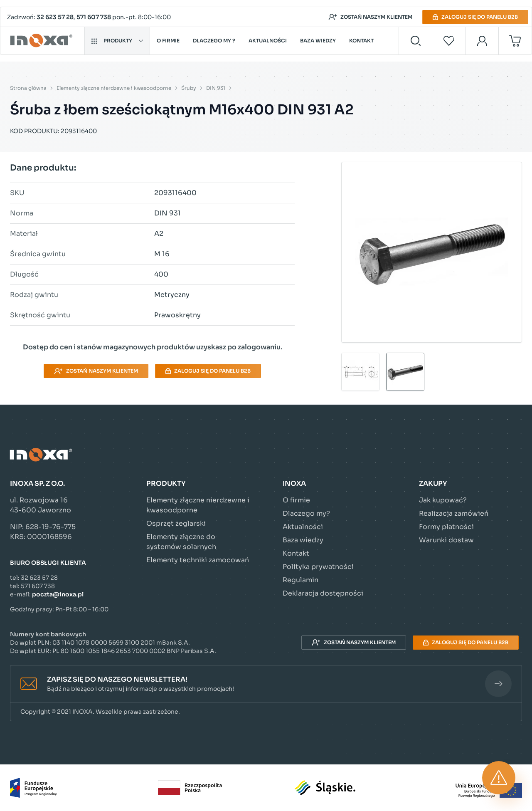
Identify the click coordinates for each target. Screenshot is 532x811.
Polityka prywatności (318, 567)
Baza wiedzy (318, 41)
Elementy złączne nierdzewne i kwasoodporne (114, 88)
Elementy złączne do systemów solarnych (181, 542)
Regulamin (300, 580)
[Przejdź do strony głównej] (43, 41)
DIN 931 (216, 88)
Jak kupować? (443, 500)
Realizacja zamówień (454, 513)
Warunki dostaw (446, 540)
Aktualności (268, 41)
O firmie (168, 41)
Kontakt (361, 41)
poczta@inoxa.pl (58, 594)
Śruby (189, 88)
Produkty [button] (117, 41)
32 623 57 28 (55, 17)
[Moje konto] (482, 41)
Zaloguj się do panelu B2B (475, 17)
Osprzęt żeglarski (176, 523)
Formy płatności (446, 527)
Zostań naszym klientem (370, 17)
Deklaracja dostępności (323, 593)
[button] (266, 684)
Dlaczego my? (306, 513)
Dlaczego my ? (214, 41)
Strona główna (28, 88)
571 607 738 (94, 17)
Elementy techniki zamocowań (198, 560)
